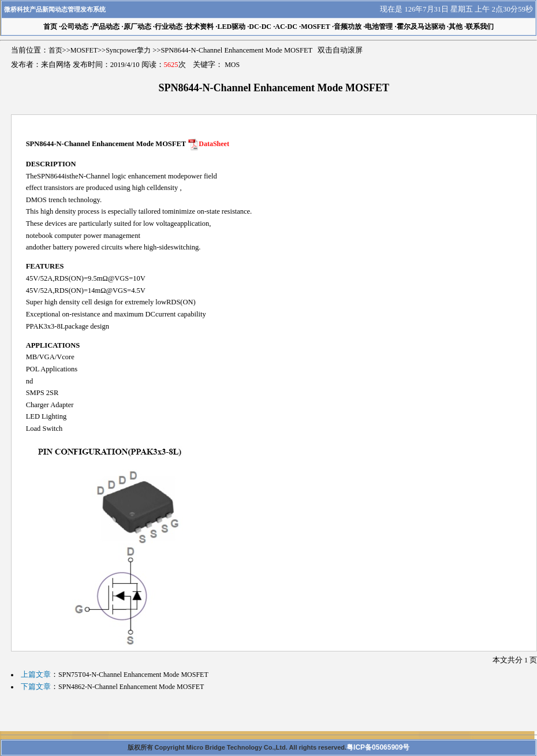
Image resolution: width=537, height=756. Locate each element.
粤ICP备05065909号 (378, 747)
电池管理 (379, 27)
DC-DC (260, 27)
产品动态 (106, 27)
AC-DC (286, 27)
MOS (232, 65)
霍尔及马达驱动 (421, 27)
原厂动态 (137, 27)
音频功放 (348, 27)
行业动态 (169, 27)
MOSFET (316, 27)
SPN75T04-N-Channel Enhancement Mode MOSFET (133, 675)
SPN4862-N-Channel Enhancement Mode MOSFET (131, 687)
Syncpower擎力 (128, 50)
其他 (456, 27)
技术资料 (200, 27)
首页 (55, 50)
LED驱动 (231, 27)
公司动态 (74, 27)
